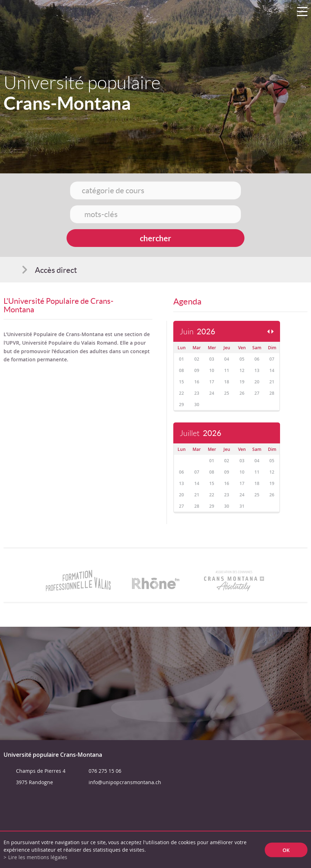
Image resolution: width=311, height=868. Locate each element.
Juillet (201, 433)
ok (286, 850)
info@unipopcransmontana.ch (125, 782)
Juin (197, 332)
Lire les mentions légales (38, 857)
